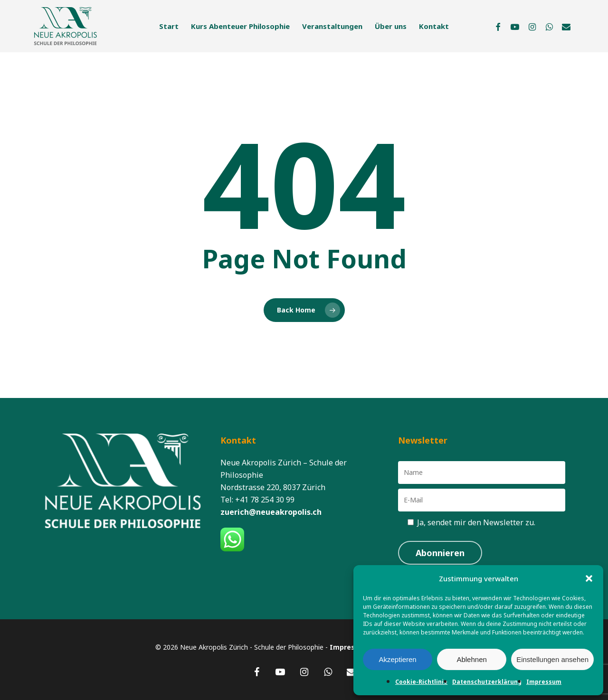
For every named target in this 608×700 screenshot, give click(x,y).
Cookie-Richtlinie (421, 682)
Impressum (544, 682)
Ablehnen (471, 659)
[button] (589, 578)
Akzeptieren (397, 659)
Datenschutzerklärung (487, 682)
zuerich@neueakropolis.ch (271, 512)
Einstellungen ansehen (552, 659)
